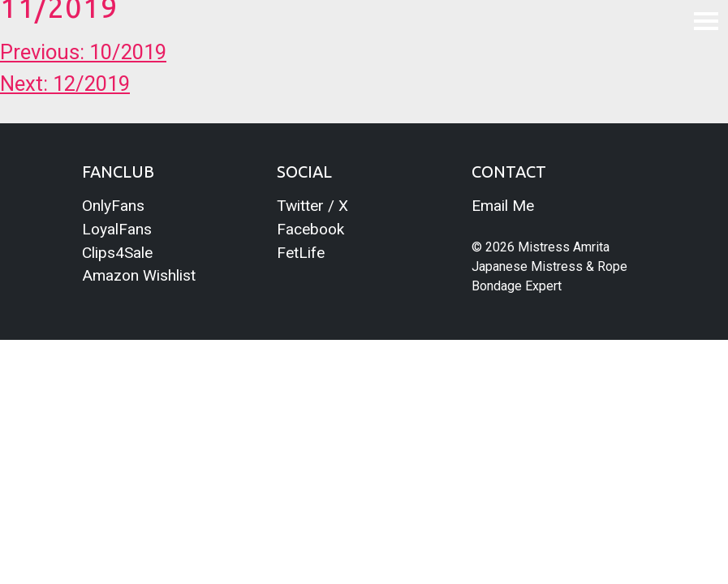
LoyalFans (117, 229)
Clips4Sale (117, 253)
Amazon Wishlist (139, 275)
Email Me (503, 206)
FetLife (301, 253)
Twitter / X (312, 206)
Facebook (310, 229)
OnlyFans (113, 206)
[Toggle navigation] (706, 20)
